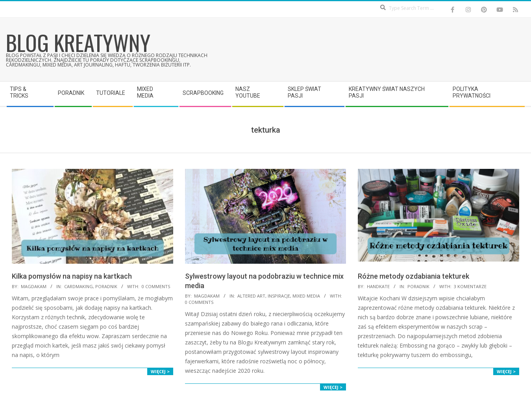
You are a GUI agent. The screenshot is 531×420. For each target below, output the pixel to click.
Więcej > (160, 371)
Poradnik (106, 286)
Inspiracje (279, 296)
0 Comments (156, 286)
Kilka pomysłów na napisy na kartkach (72, 276)
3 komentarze (470, 286)
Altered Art (251, 296)
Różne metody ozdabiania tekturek (414, 276)
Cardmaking (79, 286)
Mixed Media (306, 296)
